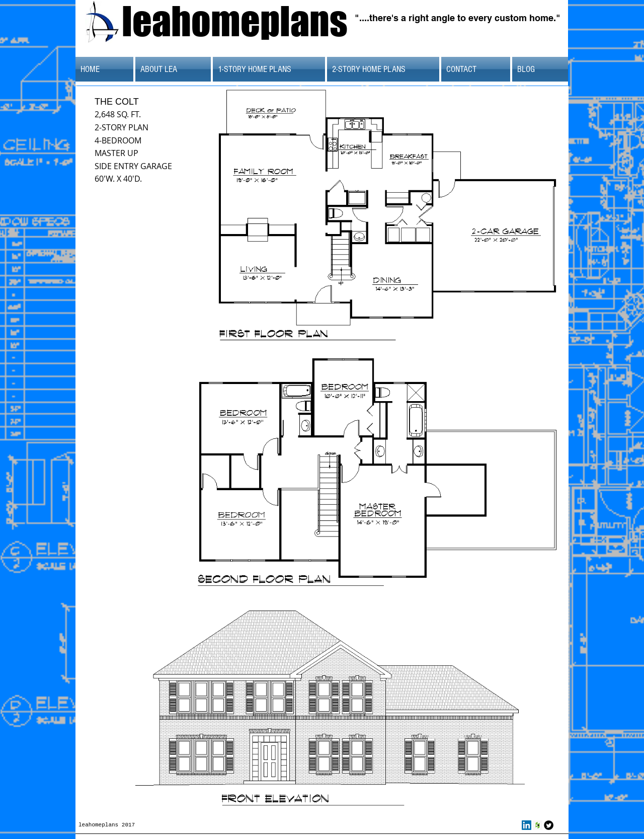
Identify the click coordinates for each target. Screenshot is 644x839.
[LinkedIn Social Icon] (527, 825)
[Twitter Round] (549, 825)
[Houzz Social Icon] (538, 825)
